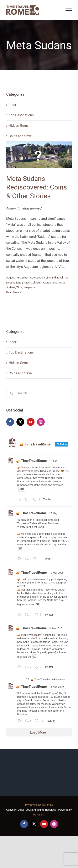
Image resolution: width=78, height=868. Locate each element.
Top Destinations (21, 115)
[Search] (11, 393)
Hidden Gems (19, 126)
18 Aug (53, 461)
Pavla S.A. (39, 815)
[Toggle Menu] (69, 10)
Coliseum (37, 283)
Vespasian (30, 287)
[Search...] (39, 393)
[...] (63, 267)
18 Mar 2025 (56, 573)
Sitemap (48, 805)
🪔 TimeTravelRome (31, 461)
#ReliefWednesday (31, 635)
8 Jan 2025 (56, 628)
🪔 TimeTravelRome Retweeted (48, 680)
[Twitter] (20, 422)
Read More (13, 292)
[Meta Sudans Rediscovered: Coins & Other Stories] (39, 155)
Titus (19, 287)
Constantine (50, 283)
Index (13, 105)
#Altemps (45, 642)
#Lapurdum (45, 468)
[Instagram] (41, 422)
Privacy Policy (33, 805)
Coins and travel (21, 136)
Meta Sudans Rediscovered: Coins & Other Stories (37, 187)
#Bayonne (28, 471)
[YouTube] (31, 422)
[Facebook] (10, 422)
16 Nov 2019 (57, 687)
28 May (53, 513)
